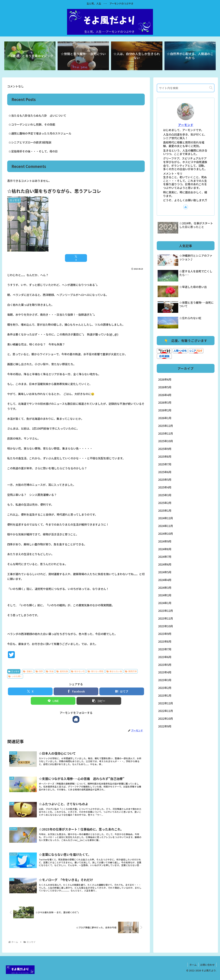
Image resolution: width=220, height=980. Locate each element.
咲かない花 (78, 671)
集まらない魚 (114, 671)
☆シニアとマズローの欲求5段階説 (30, 142)
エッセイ (14, 671)
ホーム (193, 965)
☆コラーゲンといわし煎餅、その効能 (32, 124)
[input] (186, 88)
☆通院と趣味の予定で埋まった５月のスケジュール (40, 133)
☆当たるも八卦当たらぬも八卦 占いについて (37, 115)
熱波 (50, 671)
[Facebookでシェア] (76, 691)
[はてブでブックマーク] (122, 691)
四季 (39, 671)
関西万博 (131, 671)
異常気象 (62, 671)
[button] (99, 701)
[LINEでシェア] (53, 701)
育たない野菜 (96, 671)
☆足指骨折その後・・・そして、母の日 (33, 151)
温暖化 (28, 671)
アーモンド (186, 125)
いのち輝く (15, 676)
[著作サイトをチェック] (76, 719)
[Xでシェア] (76, 258)
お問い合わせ (207, 965)
